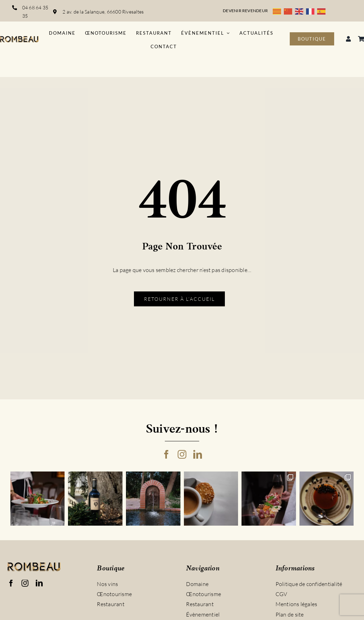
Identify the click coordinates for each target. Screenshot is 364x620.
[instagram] (182, 454)
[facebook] (166, 454)
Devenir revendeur (245, 11)
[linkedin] (198, 454)
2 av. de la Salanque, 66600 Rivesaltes (104, 12)
